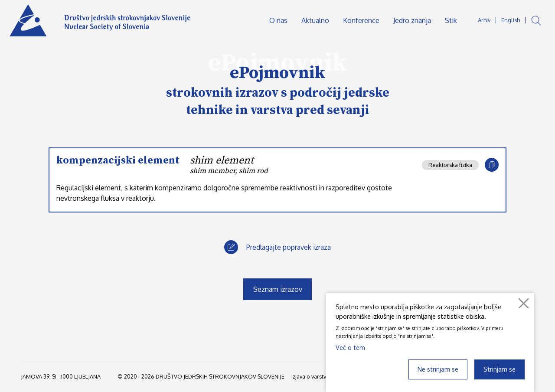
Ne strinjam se (438, 369)
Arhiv (484, 20)
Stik (451, 20)
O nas (278, 20)
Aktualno (315, 20)
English (511, 20)
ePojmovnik (278, 73)
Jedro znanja (412, 20)
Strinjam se (499, 369)
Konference (361, 20)
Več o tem (350, 347)
